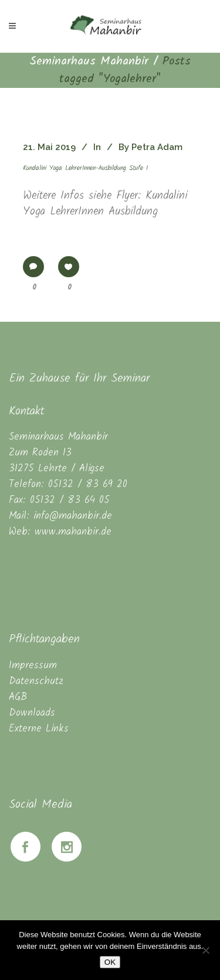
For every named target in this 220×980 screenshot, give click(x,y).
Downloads (32, 713)
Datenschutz (36, 681)
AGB (18, 697)
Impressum (33, 666)
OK (110, 962)
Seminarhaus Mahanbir (89, 62)
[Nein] (205, 950)
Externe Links (39, 729)
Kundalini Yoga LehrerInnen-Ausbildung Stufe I (85, 168)
